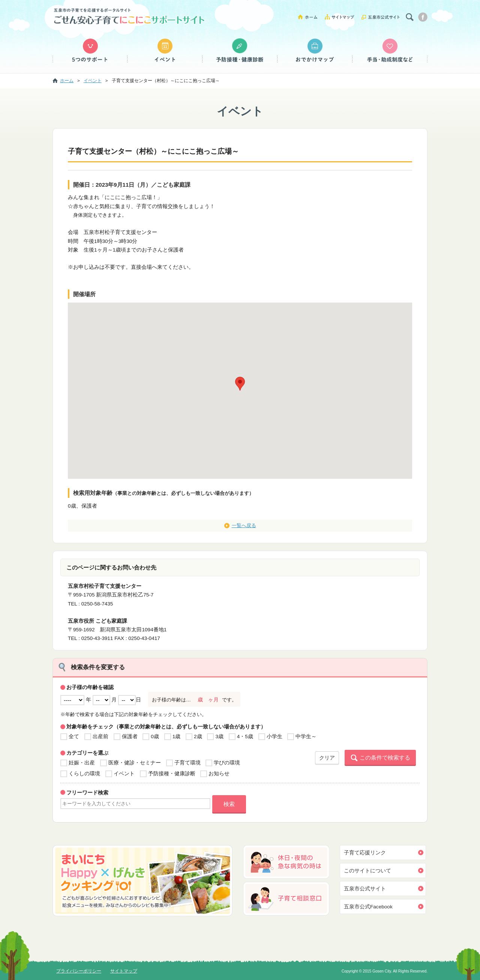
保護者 (130, 736)
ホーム (310, 17)
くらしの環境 (84, 774)
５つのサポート (90, 51)
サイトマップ (342, 17)
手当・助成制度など (390, 51)
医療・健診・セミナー (135, 763)
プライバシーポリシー (79, 971)
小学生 (274, 736)
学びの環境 (227, 763)
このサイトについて (367, 871)
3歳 (219, 736)
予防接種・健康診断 (240, 51)
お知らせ (219, 774)
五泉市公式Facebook (368, 907)
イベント (165, 51)
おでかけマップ (315, 51)
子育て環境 (187, 763)
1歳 (177, 736)
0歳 (155, 736)
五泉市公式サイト (381, 17)
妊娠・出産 (82, 763)
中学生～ (306, 736)
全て (74, 736)
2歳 (198, 736)
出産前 (100, 736)
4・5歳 (245, 736)
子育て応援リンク (365, 853)
